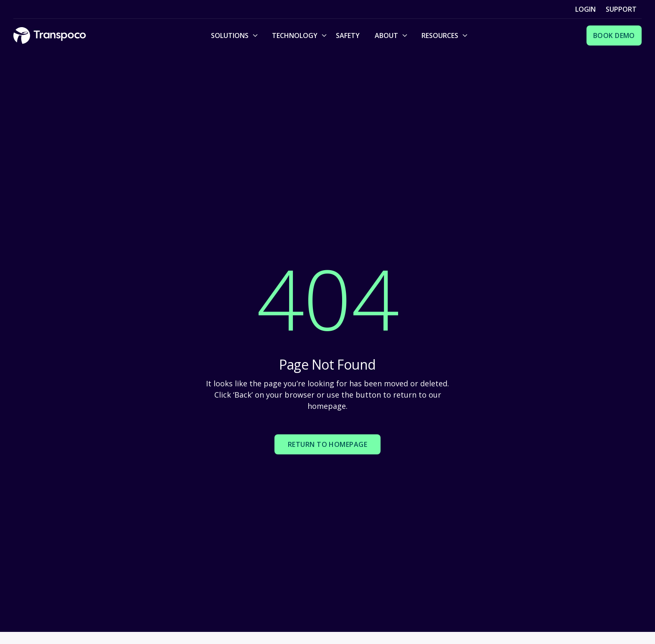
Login (585, 9)
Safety (348, 35)
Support (621, 9)
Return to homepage (328, 444)
